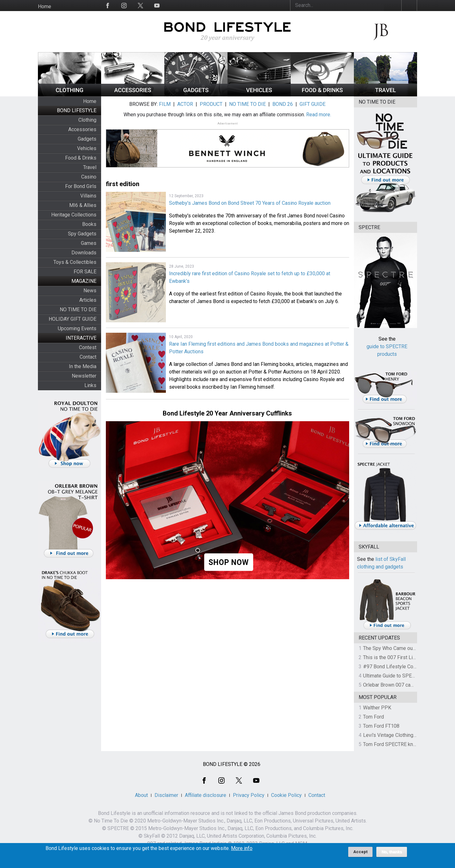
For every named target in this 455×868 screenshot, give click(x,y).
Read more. (319, 115)
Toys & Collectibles (75, 262)
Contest (88, 347)
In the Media (83, 366)
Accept (360, 854)
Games (89, 243)
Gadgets (87, 139)
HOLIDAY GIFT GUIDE (73, 319)
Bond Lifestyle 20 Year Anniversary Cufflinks (227, 413)
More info (242, 850)
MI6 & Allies (83, 205)
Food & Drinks (81, 158)
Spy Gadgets (82, 234)
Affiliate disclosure (206, 795)
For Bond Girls (81, 186)
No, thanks (392, 854)
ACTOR (185, 104)
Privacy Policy (249, 795)
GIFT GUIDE (312, 104)
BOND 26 (283, 104)
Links (90, 385)
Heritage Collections (74, 215)
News (90, 291)
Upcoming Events (77, 328)
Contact (88, 357)
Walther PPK (377, 708)
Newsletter (84, 376)
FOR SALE (85, 272)
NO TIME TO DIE (78, 310)
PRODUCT (211, 104)
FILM (165, 104)
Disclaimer (166, 795)
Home (45, 6)
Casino (89, 177)
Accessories (82, 129)
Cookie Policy (286, 795)
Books (89, 224)
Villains (88, 196)
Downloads (84, 253)
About (141, 795)
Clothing (87, 120)
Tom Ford (373, 717)
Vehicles (87, 148)
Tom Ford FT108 (381, 726)
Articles (88, 300)
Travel (90, 167)
